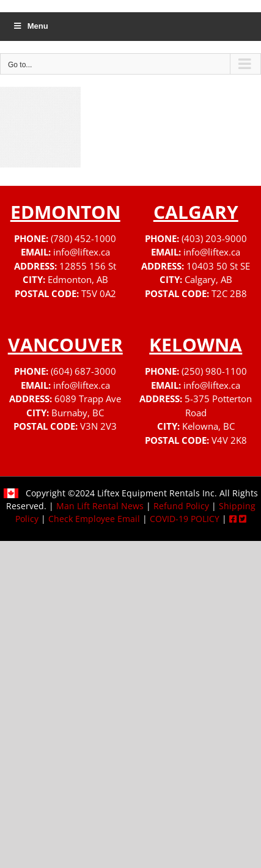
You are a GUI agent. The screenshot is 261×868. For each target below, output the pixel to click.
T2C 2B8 (229, 293)
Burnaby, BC (78, 413)
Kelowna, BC (208, 426)
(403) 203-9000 (214, 238)
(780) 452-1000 (83, 238)
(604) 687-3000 (83, 371)
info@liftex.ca (82, 252)
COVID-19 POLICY (185, 519)
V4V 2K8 (229, 440)
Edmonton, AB (78, 279)
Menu (30, 26)
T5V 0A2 (99, 293)
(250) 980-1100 (214, 371)
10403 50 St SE (218, 266)
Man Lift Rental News (100, 506)
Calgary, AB (208, 279)
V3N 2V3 (98, 426)
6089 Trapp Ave (88, 399)
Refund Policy (181, 506)
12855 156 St (88, 266)
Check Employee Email (94, 519)
